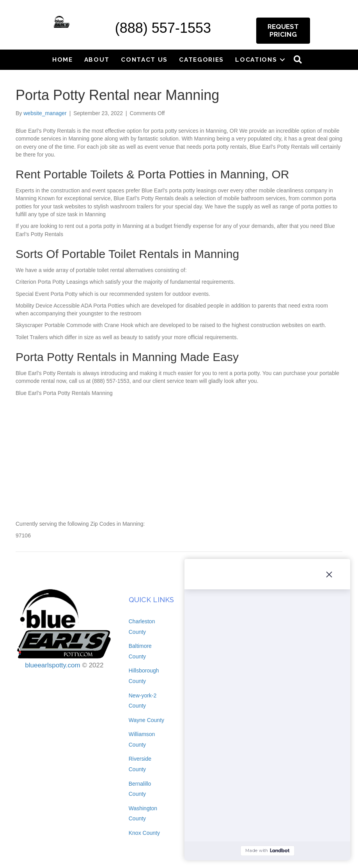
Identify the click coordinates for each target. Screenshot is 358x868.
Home (63, 60)
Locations (256, 60)
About (97, 60)
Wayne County (146, 720)
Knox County (144, 833)
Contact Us (144, 60)
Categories (201, 60)
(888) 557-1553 (163, 28)
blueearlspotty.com (52, 665)
